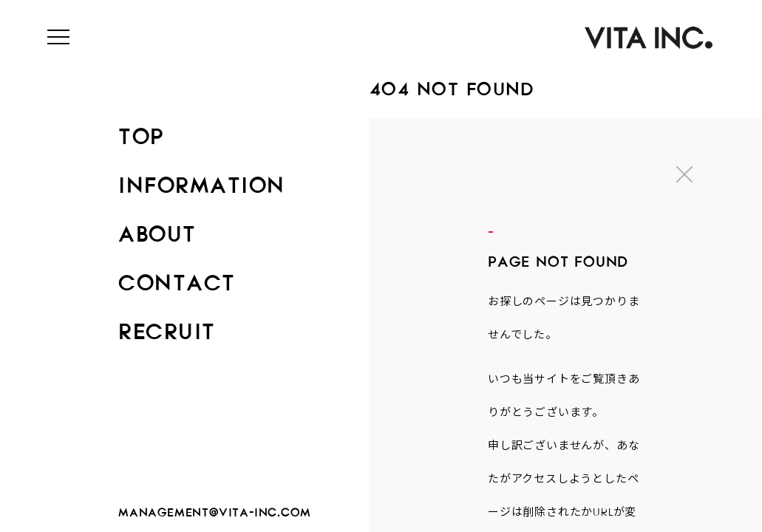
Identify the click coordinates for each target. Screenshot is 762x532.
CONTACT (177, 278)
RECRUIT (167, 327)
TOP (141, 132)
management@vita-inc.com (214, 509)
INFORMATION (202, 180)
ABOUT (157, 229)
